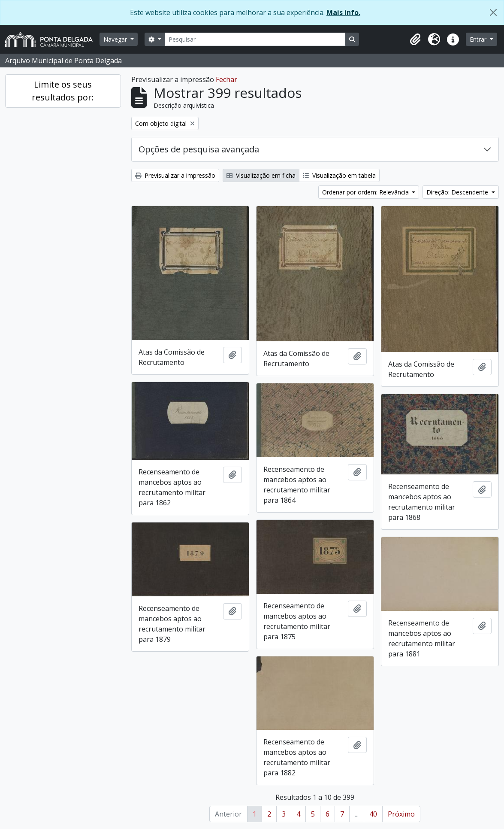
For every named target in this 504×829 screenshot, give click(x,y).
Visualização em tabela (339, 175)
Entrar (479, 39)
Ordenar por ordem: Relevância (366, 192)
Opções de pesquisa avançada (199, 149)
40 (373, 814)
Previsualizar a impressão (175, 175)
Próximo (401, 814)
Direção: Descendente (458, 192)
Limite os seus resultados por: (63, 91)
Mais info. (343, 12)
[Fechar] (493, 12)
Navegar (116, 39)
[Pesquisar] (255, 39)
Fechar (226, 79)
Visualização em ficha (261, 175)
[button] (415, 39)
